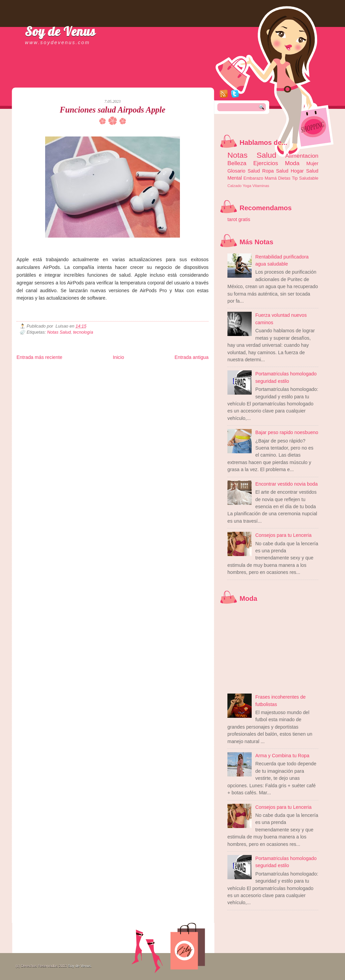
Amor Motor (194, 381)
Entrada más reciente (39, 357)
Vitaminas (261, 186)
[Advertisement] (95, 81)
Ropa (268, 171)
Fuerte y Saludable (91, 376)
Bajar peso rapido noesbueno (287, 432)
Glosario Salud (244, 171)
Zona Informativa (29, 371)
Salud (282, 171)
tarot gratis (239, 219)
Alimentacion (302, 156)
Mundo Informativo (59, 381)
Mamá (271, 178)
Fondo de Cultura (156, 371)
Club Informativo (130, 371)
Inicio (118, 357)
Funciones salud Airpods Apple (112, 110)
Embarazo (254, 178)
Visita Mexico (131, 381)
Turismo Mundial (87, 381)
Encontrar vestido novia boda (287, 484)
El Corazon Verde (155, 381)
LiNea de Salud (75, 371)
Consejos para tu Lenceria (284, 535)
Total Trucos (115, 376)
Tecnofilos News (46, 376)
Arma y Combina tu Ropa (283, 756)
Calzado (234, 186)
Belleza (237, 163)
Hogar (297, 171)
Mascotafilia (36, 381)
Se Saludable (110, 381)
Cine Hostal (133, 376)
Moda (292, 163)
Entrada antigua (192, 357)
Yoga (247, 186)
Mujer (312, 163)
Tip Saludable (305, 178)
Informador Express (102, 371)
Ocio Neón (68, 376)
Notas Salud (59, 332)
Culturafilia (177, 381)
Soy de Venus (60, 31)
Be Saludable (53, 371)
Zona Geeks (180, 371)
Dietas (284, 178)
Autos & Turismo (180, 376)
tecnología (83, 332)
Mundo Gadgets (155, 376)
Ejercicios (266, 163)
